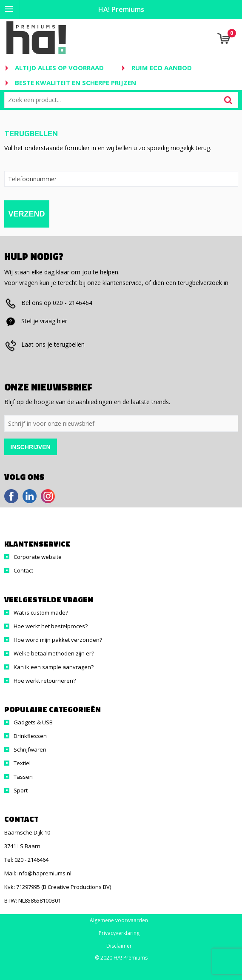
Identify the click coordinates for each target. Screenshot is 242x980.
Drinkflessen (30, 736)
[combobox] (113, 100)
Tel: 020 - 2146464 (26, 860)
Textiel (22, 763)
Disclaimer (119, 946)
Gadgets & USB (33, 722)
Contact (23, 570)
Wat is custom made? (41, 612)
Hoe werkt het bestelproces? (51, 626)
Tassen (23, 777)
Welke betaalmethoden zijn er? (54, 653)
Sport (21, 790)
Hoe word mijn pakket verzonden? (58, 640)
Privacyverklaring (119, 933)
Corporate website (38, 557)
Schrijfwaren (30, 749)
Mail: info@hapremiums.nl (38, 873)
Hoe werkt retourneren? (45, 681)
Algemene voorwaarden (119, 920)
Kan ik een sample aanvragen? (54, 667)
